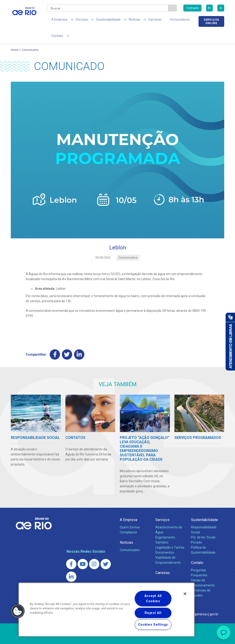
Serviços (162, 506)
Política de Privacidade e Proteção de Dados (117, 637)
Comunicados (30, 36)
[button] (18, 611)
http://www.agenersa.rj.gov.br (197, 600)
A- (221, 8)
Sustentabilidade (204, 506)
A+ (209, 8)
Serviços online (211, 21)
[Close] (185, 594)
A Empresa (129, 506)
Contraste (192, 8)
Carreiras (141, 21)
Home (15, 36)
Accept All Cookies (153, 599)
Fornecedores (163, 21)
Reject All (153, 613)
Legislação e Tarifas (170, 534)
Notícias (126, 529)
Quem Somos (130, 513)
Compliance (128, 519)
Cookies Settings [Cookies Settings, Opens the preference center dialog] (153, 625)
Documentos (165, 539)
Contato (197, 549)
